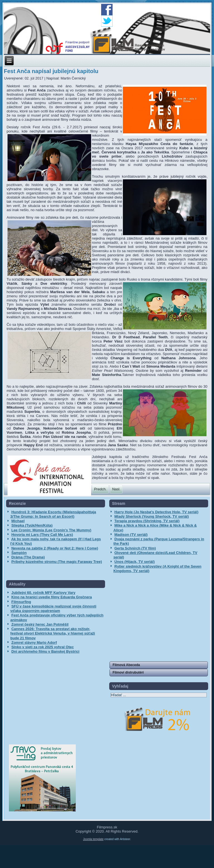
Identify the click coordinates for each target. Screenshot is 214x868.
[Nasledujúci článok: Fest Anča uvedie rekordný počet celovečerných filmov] (116, 489)
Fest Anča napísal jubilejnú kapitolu (51, 71)
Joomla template (93, 839)
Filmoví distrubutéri (128, 672)
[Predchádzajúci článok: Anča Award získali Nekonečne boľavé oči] (100, 489)
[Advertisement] (41, 696)
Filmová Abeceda (126, 665)
